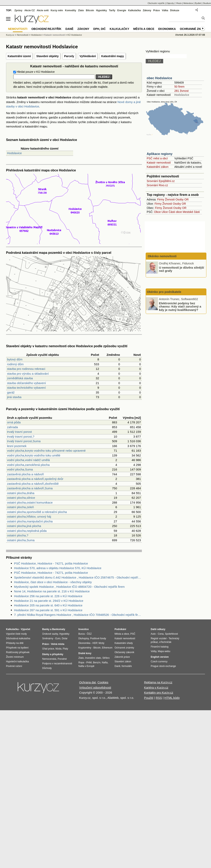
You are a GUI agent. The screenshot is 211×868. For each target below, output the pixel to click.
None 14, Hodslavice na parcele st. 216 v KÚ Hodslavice (52, 591)
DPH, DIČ (99, 29)
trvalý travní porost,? (21, 437)
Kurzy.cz (10, 35)
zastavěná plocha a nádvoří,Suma (30, 488)
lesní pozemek (17, 446)
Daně (70, 29)
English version (160, 657)
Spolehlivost (172, 634)
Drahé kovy (85, 653)
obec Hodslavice (159, 78)
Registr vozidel (159, 638)
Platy (65, 649)
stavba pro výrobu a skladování (28, 374)
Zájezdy (170, 3)
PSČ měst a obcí (157, 158)
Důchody (47, 668)
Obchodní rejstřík (156, 3)
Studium (207, 3)
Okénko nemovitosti (162, 256)
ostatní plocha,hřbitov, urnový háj (29, 516)
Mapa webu (164, 651)
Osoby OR (182, 199)
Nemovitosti (23, 35)
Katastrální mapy (113, 56)
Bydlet (198, 3)
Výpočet (25, 629)
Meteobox (188, 3)
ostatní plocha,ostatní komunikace (30, 502)
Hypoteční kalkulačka (17, 662)
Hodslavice (14, 153)
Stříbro (106, 658)
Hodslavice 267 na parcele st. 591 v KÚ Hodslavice (48, 610)
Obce (157, 212)
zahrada (12, 427)
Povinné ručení (14, 666)
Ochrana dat (88, 682)
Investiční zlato (93, 658)
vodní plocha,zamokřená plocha (28, 465)
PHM (89, 663)
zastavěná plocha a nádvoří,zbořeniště (33, 484)
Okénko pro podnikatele (164, 292)
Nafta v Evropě (86, 666)
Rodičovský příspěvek (18, 652)
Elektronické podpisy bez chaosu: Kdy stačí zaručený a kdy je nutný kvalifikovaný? (180, 306)
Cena (161, 634)
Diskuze (175, 10)
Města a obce (144, 29)
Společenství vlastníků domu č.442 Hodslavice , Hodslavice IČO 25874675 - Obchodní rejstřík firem (78, 577)
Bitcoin (90, 10)
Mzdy (102, 643)
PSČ (133, 634)
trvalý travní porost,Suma (24, 441)
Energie (122, 10)
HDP (95, 643)
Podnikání (120, 629)
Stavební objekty (48, 56)
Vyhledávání (88, 56)
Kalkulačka (135, 10)
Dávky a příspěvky (53, 654)
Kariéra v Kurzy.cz (156, 687)
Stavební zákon (123, 662)
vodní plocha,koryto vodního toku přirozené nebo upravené (46, 451)
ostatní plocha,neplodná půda (27, 531)
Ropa (81, 663)
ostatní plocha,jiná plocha (24, 526)
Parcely (69, 56)
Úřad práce (48, 649)
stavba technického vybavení (26, 388)
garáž (11, 392)
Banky (46, 629)
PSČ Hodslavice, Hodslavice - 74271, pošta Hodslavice (51, 563)
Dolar (65, 638)
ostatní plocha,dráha (21, 493)
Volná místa (57, 644)
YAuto (179, 3)
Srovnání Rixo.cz (157, 185)
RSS (159, 698)
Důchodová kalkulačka (18, 638)
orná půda (14, 422)
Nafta (105, 663)
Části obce (175, 212)
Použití (149, 698)
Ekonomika (167, 29)
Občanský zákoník (124, 652)
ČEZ (89, 634)
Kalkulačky (119, 29)
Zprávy (18, 10)
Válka (165, 10)
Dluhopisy (84, 638)
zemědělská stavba (20, 378)
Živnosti (170, 199)
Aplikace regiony (160, 154)
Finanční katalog (160, 647)
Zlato (81, 10)
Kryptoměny (85, 648)
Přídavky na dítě (15, 643)
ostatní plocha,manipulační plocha (30, 521)
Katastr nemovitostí (159, 163)
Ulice (165, 212)
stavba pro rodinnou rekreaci (26, 369)
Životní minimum (15, 657)
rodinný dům (15, 364)
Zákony (147, 10)
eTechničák (165, 642)
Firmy (161, 199)
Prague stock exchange (163, 666)
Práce (157, 10)
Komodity (70, 10)
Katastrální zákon (158, 167)
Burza (81, 634)
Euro (58, 638)
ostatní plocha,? (18, 535)
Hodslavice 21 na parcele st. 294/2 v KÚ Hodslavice (49, 601)
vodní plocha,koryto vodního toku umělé (34, 455)
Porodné (62, 659)
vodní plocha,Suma (20, 469)
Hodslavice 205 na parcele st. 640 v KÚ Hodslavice (48, 605)
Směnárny (48, 638)
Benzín (97, 663)
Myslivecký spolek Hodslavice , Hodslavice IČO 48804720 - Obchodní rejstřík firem (69, 587)
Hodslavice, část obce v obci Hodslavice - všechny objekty (53, 582)
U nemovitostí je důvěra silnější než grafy (181, 269)
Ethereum (107, 648)
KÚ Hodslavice (75, 35)
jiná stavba (14, 397)
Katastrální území (19, 56)
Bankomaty (59, 629)
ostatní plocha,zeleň (20, 507)
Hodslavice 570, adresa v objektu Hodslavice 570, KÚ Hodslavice (58, 568)
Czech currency (159, 662)
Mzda (58, 649)
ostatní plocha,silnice (21, 498)
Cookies (103, 682)
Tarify (112, 10)
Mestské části (191, 212)
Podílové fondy (98, 638)
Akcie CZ (29, 10)
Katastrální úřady (124, 643)
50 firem (179, 87)
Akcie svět (43, 10)
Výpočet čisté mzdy (16, 634)
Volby (154, 651)
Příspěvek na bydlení (17, 648)
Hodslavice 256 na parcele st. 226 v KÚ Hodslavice (48, 596)
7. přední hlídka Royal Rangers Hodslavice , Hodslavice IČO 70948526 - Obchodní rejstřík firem (78, 615)
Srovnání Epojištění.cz (161, 181)
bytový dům (15, 359)
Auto (153, 634)
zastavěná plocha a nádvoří (25, 474)
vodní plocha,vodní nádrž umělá (28, 460)
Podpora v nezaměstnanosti (57, 664)
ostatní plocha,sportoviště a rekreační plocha (37, 512)
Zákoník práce (122, 657)
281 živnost (181, 91)
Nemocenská (49, 659)
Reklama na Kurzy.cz (158, 682)
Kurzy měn (57, 10)
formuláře (127, 666)
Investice (83, 629)
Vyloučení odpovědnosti (95, 687)
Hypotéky (101, 10)
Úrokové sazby (50, 634)
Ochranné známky (194, 29)
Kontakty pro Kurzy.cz (159, 692)
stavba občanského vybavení (26, 383)
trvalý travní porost (19, 432)
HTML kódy (172, 698)
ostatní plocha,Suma (21, 540)
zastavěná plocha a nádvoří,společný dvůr (35, 479)
